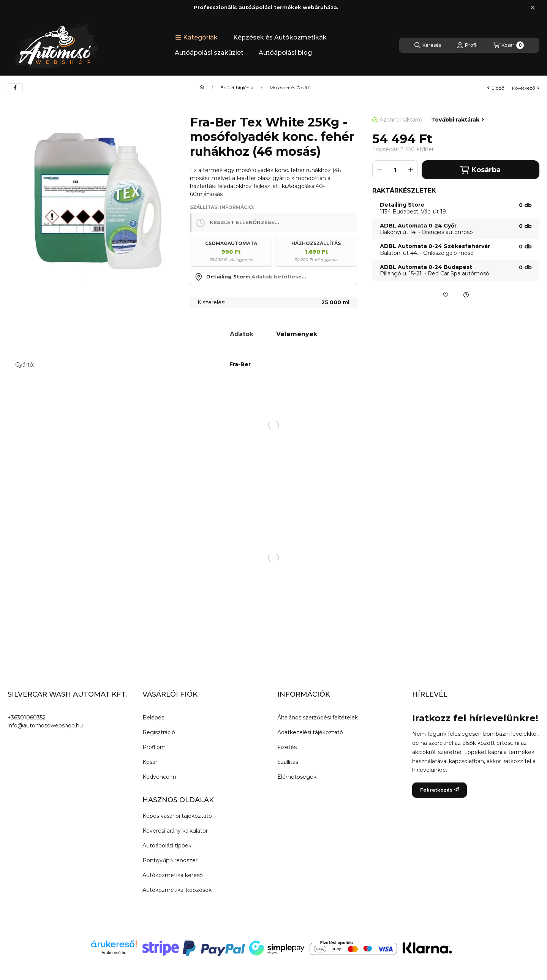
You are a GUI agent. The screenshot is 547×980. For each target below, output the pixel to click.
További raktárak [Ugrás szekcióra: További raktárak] (458, 120)
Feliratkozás (439, 790)
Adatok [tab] (242, 334)
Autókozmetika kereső (173, 875)
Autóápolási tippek (167, 846)
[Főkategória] (202, 88)
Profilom (154, 747)
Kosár (150, 762)
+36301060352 (27, 718)
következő (526, 88)
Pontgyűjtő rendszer (170, 860)
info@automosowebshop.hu (45, 726)
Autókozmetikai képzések (177, 890)
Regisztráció (159, 732)
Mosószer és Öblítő (290, 88)
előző (496, 88)
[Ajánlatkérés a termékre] (466, 295)
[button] (196, 38)
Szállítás (288, 762)
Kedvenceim (159, 777)
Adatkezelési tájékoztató (310, 732)
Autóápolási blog (285, 53)
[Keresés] (428, 45)
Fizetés (287, 747)
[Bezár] (533, 8)
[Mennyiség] (395, 170)
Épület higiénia (237, 88)
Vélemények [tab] (297, 334)
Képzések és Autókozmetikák (280, 37)
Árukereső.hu (114, 953)
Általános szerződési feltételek (318, 718)
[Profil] (467, 45)
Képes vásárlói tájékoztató (177, 816)
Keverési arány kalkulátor (175, 831)
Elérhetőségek (297, 777)
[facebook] (15, 88)
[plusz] (411, 170)
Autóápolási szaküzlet (209, 53)
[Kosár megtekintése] (509, 45)
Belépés (153, 718)
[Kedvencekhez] (446, 295)
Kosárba (480, 170)
